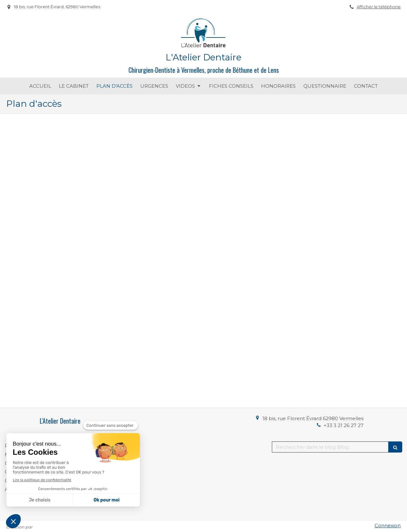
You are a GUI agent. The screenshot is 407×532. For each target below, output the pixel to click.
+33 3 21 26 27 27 (344, 425)
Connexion (388, 525)
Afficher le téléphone (379, 7)
